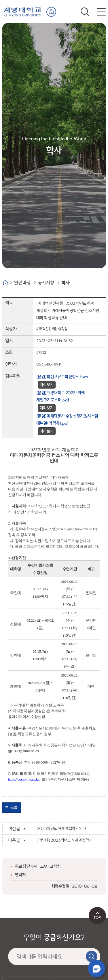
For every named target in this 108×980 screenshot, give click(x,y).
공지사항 (46, 283)
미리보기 (47, 385)
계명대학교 (22, 11)
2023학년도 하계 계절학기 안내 (62, 829)
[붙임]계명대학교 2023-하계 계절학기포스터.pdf (61, 396)
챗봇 (96, 969)
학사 (66, 283)
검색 (85, 12)
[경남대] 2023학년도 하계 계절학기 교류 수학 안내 (69, 840)
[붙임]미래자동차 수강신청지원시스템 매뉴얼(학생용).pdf (67, 420)
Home (5, 283)
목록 (14, 808)
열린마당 (22, 283)
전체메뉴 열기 (101, 12)
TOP (97, 917)
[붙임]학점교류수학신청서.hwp (62, 377)
